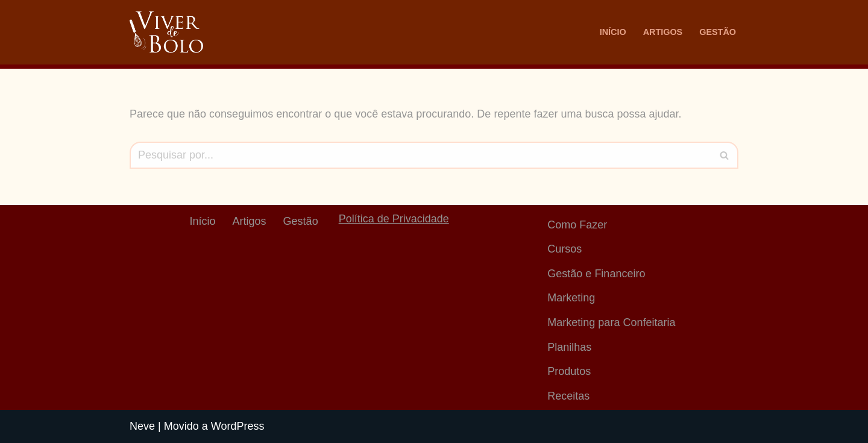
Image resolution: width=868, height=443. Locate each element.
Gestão (718, 32)
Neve (142, 426)
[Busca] (420, 155)
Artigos (663, 32)
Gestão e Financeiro (596, 274)
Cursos (565, 249)
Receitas (568, 396)
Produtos (569, 371)
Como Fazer (577, 225)
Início (613, 32)
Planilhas (569, 347)
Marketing (571, 298)
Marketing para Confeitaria (611, 322)
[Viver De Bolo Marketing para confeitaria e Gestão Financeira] (166, 32)
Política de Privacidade (394, 219)
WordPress (238, 426)
